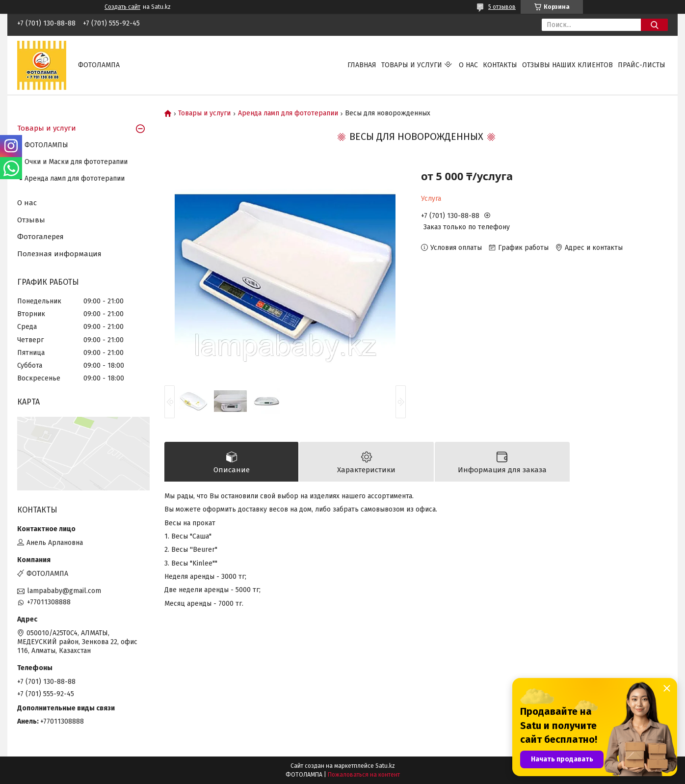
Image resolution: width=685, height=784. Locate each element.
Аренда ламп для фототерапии (288, 113)
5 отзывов (502, 7)
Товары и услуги (412, 65)
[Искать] (654, 25)
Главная (362, 65)
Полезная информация (59, 254)
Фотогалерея (40, 237)
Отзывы (31, 220)
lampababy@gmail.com (64, 591)
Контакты (500, 65)
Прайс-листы (642, 65)
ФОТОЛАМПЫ (46, 145)
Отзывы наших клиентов (567, 65)
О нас (468, 65)
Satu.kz (385, 766)
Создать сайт (122, 7)
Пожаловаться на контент (364, 775)
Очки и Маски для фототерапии (76, 162)
